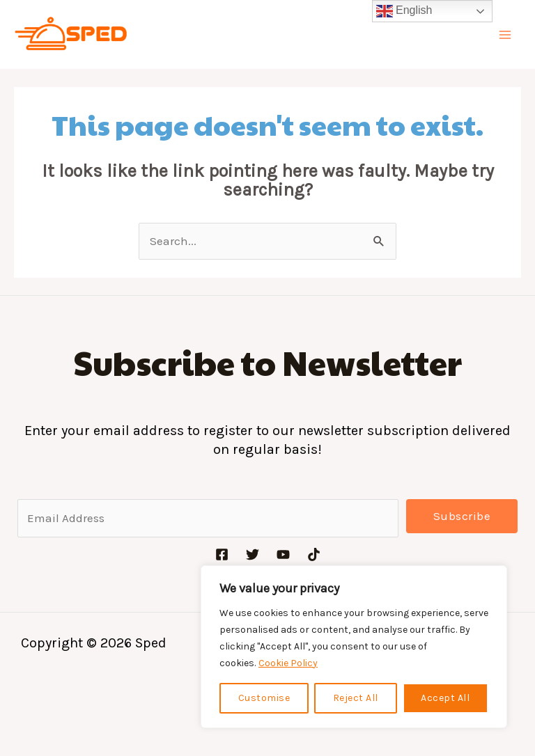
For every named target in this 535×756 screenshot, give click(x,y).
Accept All (445, 698)
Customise (264, 698)
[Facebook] (222, 554)
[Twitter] (253, 554)
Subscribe (462, 516)
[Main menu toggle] (506, 35)
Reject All (356, 698)
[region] (354, 647)
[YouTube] (283, 554)
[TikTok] (314, 554)
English (404, 11)
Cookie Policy (288, 663)
